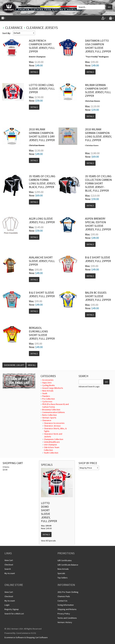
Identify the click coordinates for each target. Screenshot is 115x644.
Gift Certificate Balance (68, 565)
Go (109, 7)
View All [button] (32, 365)
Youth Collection (51, 453)
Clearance (14, 28)
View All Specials (48, 541)
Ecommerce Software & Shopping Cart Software (26, 637)
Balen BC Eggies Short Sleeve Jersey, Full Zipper (98, 296)
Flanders (46, 396)
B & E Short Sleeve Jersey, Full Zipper (98, 259)
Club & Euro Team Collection (52, 449)
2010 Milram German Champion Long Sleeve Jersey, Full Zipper (98, 135)
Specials (61, 573)
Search (8, 569)
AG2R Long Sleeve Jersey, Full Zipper (42, 220)
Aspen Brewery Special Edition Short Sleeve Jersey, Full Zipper (98, 224)
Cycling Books (49, 385)
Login (7, 605)
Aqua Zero (47, 383)
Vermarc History (65, 622)
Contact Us (62, 601)
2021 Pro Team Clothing (68, 592)
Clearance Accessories (54, 423)
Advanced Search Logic (89, 386)
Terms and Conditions (67, 618)
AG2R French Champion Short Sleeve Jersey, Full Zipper (42, 46)
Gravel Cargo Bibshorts (53, 388)
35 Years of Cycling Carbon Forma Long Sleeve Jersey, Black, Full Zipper (42, 182)
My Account (10, 573)
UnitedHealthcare (52, 442)
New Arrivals (48, 391)
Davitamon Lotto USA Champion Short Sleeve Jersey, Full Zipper (98, 46)
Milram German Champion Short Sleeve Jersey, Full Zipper (98, 90)
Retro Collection (49, 415)
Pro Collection (49, 399)
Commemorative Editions (54, 412)
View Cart (9, 560)
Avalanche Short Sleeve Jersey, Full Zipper (42, 261)
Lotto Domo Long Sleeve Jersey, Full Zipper (42, 89)
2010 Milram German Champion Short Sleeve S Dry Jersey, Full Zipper (42, 135)
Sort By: (7, 33)
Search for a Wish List (14, 614)
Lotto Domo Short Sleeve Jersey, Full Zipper (49, 512)
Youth (45, 393)
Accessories (48, 380)
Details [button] (34, 72)
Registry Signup (12, 609)
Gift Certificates (65, 560)
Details (46, 534)
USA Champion (50, 445)
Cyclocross (47, 401)
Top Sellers (63, 578)
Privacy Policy (64, 614)
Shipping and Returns (67, 609)
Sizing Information (66, 605)
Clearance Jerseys (42, 28)
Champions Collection (54, 439)
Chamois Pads (64, 596)
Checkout (9, 565)
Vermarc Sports (49, 418)
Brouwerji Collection (51, 410)
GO (106, 382)
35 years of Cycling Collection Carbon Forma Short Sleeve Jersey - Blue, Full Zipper (98, 183)
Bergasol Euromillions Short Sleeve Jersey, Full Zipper (42, 333)
